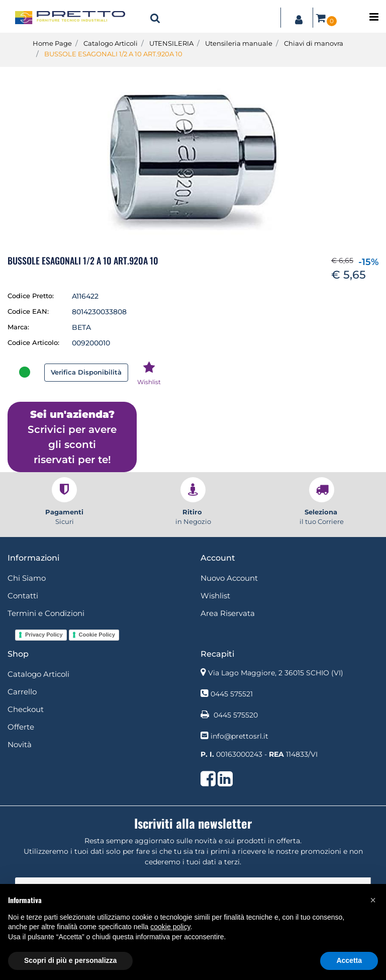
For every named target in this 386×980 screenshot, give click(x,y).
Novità (20, 744)
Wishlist (215, 596)
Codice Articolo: (33, 342)
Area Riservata (228, 613)
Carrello (22, 692)
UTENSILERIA (171, 43)
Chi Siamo (27, 578)
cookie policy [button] (170, 927)
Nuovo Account (229, 578)
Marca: (18, 327)
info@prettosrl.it (239, 736)
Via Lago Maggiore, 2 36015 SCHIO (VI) (276, 673)
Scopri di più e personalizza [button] (70, 960)
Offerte (21, 727)
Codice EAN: (28, 311)
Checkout (26, 709)
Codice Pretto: (31, 296)
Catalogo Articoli (111, 43)
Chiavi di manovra (314, 43)
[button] (155, 18)
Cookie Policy (97, 635)
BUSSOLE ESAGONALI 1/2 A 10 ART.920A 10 (113, 54)
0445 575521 (232, 694)
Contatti (23, 596)
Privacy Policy (44, 635)
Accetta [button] (349, 960)
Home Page (52, 43)
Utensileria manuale (239, 43)
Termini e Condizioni (46, 613)
